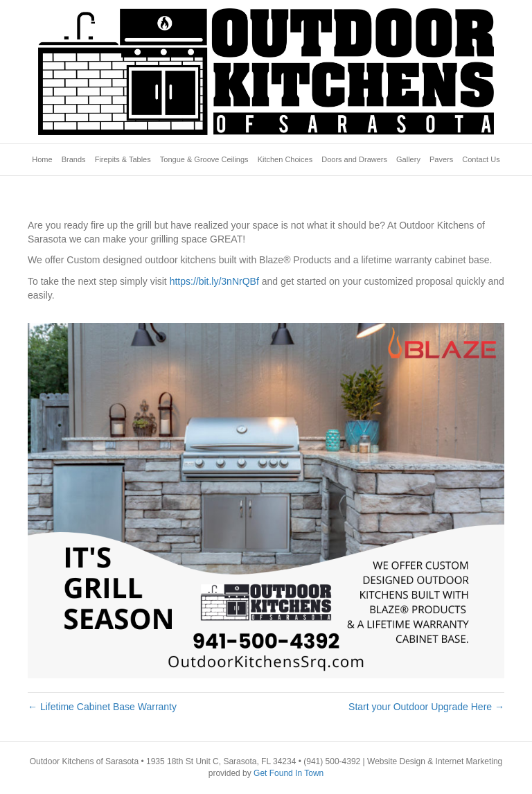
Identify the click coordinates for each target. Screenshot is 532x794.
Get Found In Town (289, 773)
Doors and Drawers (354, 159)
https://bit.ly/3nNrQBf (214, 281)
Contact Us (481, 159)
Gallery (408, 159)
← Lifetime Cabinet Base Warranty (102, 707)
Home (42, 159)
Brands (74, 159)
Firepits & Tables (123, 159)
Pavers (441, 159)
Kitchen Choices (285, 159)
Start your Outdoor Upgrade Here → (426, 707)
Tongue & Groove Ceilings (204, 159)
